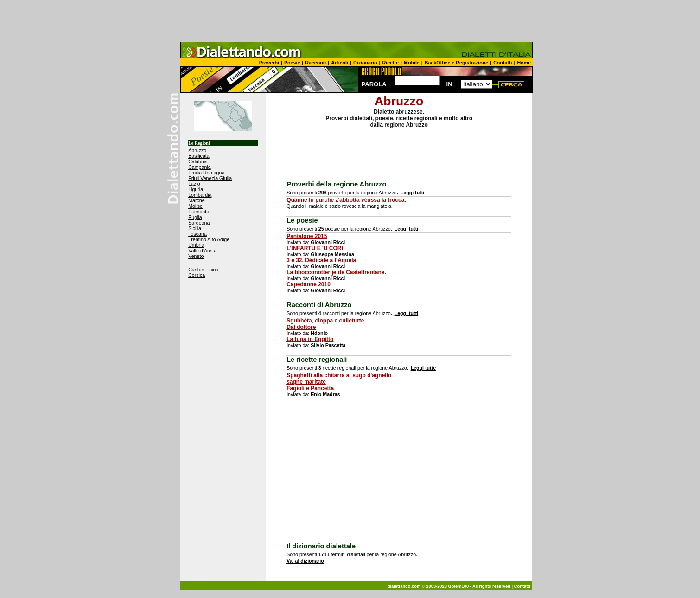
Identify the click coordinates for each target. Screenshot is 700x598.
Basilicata (199, 156)
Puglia (195, 217)
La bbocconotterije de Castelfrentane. (336, 272)
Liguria (196, 189)
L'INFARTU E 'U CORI (315, 248)
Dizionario (365, 63)
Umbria (196, 245)
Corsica (197, 275)
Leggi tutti (413, 193)
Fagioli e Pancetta (310, 388)
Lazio (194, 184)
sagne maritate (306, 382)
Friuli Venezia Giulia (210, 178)
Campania (200, 167)
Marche (197, 200)
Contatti (503, 63)
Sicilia (195, 228)
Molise (195, 206)
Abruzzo (197, 150)
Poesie (292, 63)
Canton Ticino (203, 270)
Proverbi (269, 63)
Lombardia (200, 195)
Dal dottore (301, 327)
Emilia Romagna (206, 173)
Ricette (391, 63)
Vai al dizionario (305, 561)
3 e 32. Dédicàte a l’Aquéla (321, 260)
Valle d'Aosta (202, 251)
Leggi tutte (423, 368)
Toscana (197, 234)
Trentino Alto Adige (209, 239)
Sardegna (199, 223)
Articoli (340, 63)
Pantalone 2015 (307, 236)
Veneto (196, 256)
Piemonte (199, 212)
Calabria (197, 161)
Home (524, 63)
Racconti (315, 63)
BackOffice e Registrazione (456, 63)
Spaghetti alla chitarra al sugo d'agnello (339, 375)
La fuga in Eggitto (310, 339)
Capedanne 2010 (309, 284)
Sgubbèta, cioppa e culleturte (325, 321)
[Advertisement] (350, 21)
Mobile (412, 63)
